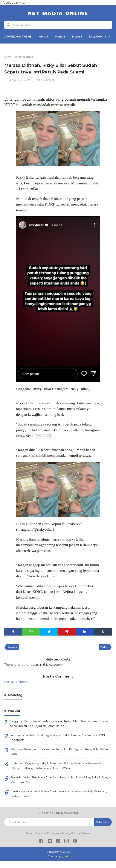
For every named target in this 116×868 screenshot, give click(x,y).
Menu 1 (46, 37)
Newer (13, 648)
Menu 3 (83, 37)
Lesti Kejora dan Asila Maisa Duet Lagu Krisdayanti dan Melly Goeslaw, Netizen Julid (57, 801)
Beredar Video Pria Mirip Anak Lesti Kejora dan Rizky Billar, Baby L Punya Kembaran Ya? (60, 786)
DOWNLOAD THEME (18, 37)
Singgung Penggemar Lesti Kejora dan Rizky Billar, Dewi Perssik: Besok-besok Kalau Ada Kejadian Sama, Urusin (59, 725)
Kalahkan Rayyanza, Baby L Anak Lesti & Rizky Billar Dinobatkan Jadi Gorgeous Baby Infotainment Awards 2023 (60, 771)
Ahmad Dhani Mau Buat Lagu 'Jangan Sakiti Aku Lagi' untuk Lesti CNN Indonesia (60, 740)
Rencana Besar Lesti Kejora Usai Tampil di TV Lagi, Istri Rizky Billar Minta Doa (60, 755)
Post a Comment (46, 80)
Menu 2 (64, 37)
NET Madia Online (58, 13)
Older (103, 648)
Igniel (65, 864)
